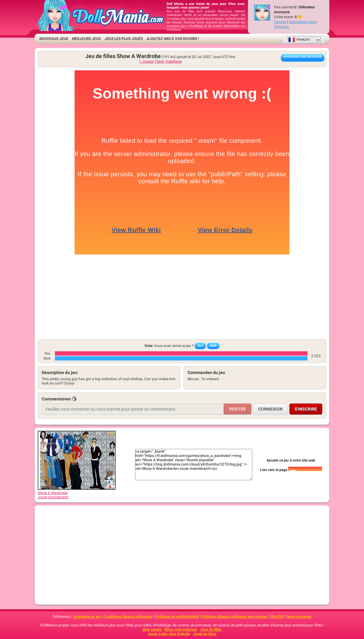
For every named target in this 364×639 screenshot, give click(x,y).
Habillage (174, 61)
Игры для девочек (181, 629)
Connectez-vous (302, 22)
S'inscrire (281, 27)
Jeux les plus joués (124, 39)
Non (213, 346)
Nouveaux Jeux (54, 39)
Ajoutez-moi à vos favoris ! (173, 39)
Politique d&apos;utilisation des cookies (234, 617)
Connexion (270, 409)
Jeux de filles (211, 629)
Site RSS (277, 617)
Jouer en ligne (205, 634)
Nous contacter (299, 617)
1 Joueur (146, 61)
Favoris (280, 22)
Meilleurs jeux (86, 39)
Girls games (152, 629)
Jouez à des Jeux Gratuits (169, 634)
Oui (200, 346)
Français (299, 40)
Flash (160, 61)
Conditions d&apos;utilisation (128, 617)
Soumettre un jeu (87, 617)
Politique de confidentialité (177, 617)
